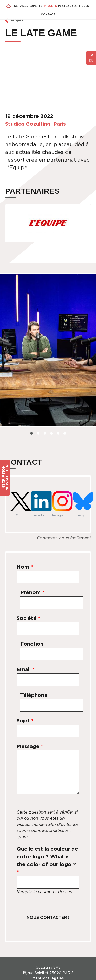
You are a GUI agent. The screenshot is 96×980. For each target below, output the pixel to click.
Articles (82, 6)
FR (91, 55)
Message (30, 746)
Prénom (32, 592)
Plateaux (66, 6)
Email (26, 669)
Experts (36, 6)
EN (91, 61)
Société (29, 618)
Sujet (25, 721)
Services (21, 6)
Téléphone (34, 695)
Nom (25, 567)
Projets (50, 6)
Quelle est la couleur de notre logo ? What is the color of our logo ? (47, 860)
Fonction (32, 644)
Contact (48, 14)
